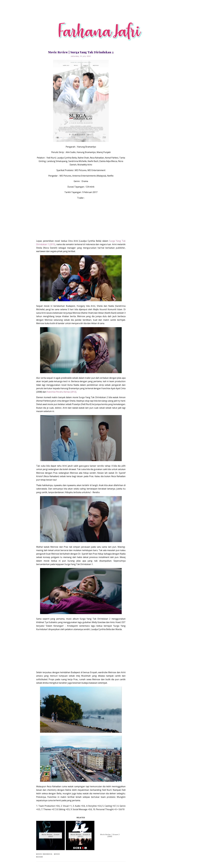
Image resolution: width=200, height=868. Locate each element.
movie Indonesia (44, 854)
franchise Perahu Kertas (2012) (61, 392)
